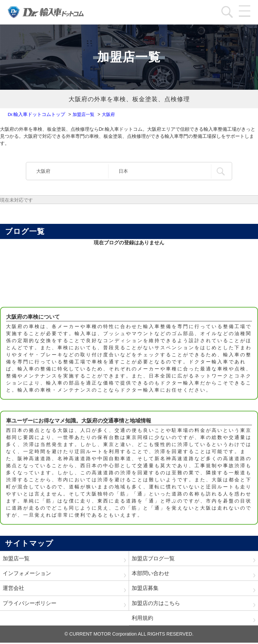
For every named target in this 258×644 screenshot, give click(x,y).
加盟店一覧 (16, 558)
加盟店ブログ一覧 (153, 558)
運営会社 (13, 589)
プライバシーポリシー (30, 604)
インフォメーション (27, 574)
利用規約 (142, 619)
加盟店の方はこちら (156, 604)
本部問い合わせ (150, 574)
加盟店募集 (145, 589)
